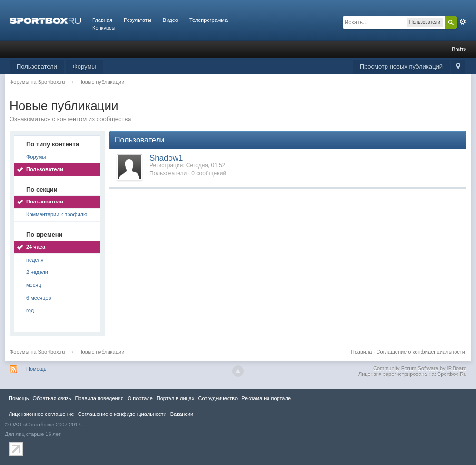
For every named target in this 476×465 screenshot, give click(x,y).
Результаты (138, 20)
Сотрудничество (218, 398)
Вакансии (182, 414)
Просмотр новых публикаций (401, 66)
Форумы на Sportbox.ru (37, 352)
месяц (34, 285)
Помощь (36, 369)
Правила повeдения (99, 398)
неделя (35, 260)
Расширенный (463, 22)
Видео (170, 20)
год (30, 310)
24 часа (36, 247)
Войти (459, 49)
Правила (362, 352)
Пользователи (37, 66)
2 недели (37, 272)
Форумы (84, 66)
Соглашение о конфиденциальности (421, 352)
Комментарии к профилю (57, 214)
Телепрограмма (208, 20)
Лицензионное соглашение (41, 414)
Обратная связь (52, 398)
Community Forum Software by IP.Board (420, 368)
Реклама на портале (266, 398)
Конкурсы (104, 28)
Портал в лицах (176, 398)
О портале (140, 398)
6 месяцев (39, 298)
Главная (102, 20)
